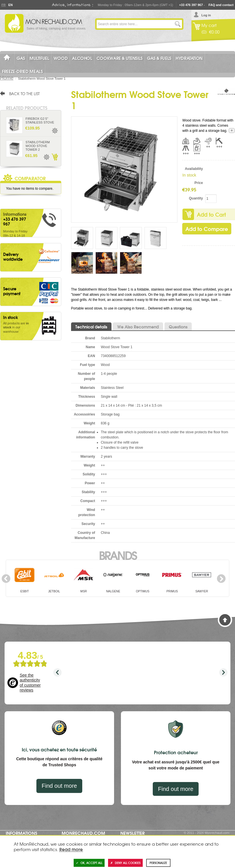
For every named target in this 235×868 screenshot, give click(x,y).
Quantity (196, 198)
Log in (206, 15)
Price (199, 183)
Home (7, 78)
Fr (3, 5)
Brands (118, 555)
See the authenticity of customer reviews (30, 683)
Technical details (91, 327)
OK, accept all (89, 863)
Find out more (59, 786)
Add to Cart (54, 157)
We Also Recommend (138, 327)
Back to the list (25, 93)
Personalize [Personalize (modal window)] (158, 863)
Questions (178, 327)
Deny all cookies (125, 863)
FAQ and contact (221, 5)
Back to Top (225, 620)
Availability (194, 169)
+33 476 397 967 (191, 5)
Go (178, 24)
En (10, 5)
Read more (71, 849)
